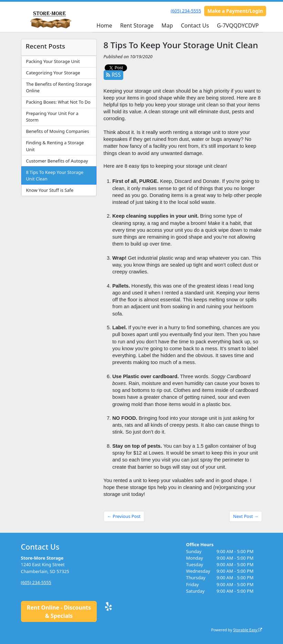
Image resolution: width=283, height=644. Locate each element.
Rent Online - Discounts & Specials (59, 612)
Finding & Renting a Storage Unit (55, 146)
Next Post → (246, 516)
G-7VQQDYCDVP (238, 25)
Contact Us (195, 25)
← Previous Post (124, 516)
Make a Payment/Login (235, 11)
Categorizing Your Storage (53, 73)
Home (104, 25)
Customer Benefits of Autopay (57, 161)
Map (167, 25)
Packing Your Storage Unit (53, 61)
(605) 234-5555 (186, 11)
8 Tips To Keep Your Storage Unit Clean (55, 175)
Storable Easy (248, 630)
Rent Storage (137, 25)
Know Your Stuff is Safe (50, 190)
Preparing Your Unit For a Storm (52, 117)
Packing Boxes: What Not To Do (58, 102)
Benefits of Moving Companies (57, 131)
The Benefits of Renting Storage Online (59, 87)
